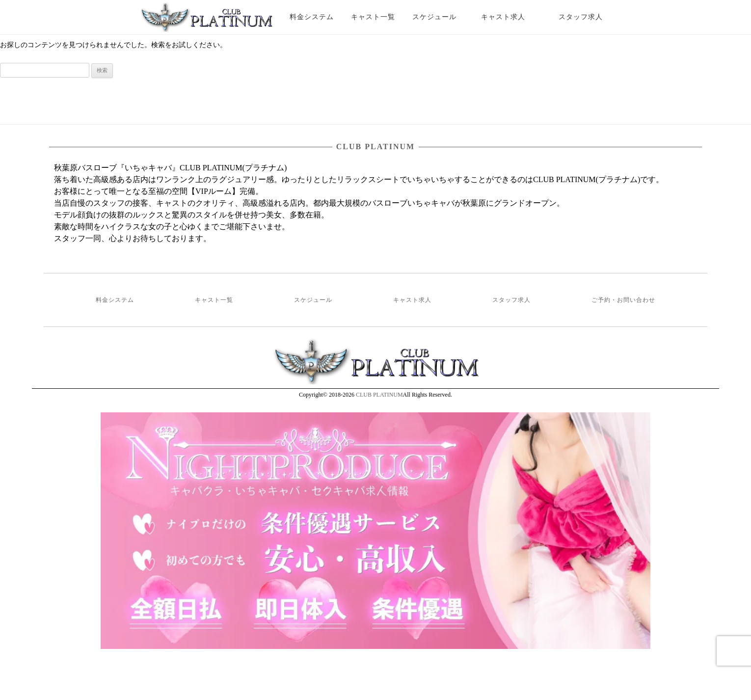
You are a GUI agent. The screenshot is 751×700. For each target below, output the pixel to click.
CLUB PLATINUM (379, 395)
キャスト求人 (510, 17)
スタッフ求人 (589, 17)
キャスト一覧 (373, 17)
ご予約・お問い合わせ (623, 300)
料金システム (312, 17)
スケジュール (434, 17)
